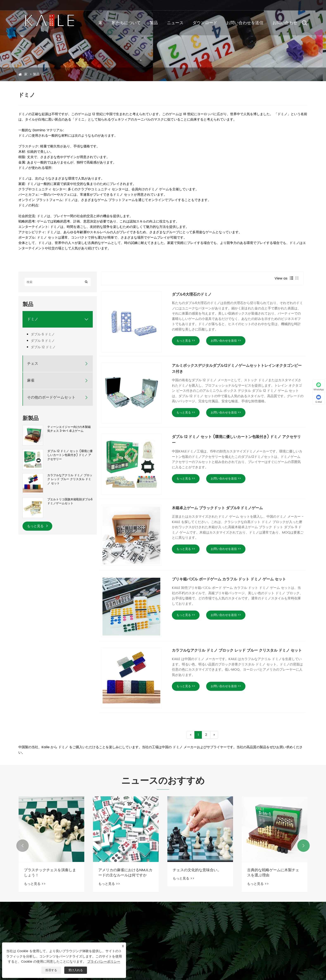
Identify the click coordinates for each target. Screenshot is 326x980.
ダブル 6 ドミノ (43, 334)
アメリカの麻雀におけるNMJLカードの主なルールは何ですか (125, 873)
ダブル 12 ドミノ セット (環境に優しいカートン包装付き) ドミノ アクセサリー (70, 455)
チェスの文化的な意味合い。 (197, 870)
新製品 (31, 418)
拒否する (51, 970)
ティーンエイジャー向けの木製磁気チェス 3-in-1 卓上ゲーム (69, 429)
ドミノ (50, 74)
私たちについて (126, 23)
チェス (33, 364)
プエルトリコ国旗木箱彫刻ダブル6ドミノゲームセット (70, 501)
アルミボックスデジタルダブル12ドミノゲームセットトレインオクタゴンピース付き (237, 369)
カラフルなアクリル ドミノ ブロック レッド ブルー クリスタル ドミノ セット (70, 479)
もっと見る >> (186, 341)
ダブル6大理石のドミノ (192, 294)
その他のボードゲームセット (51, 397)
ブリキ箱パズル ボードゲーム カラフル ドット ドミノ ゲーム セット (229, 579)
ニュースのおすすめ (163, 781)
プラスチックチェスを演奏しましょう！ (50, 873)
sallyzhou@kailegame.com (44, 5)
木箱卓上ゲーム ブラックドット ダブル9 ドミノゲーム (217, 508)
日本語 (297, 5)
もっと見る (37, 526)
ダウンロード (205, 23)
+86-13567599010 (112, 5)
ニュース (175, 23)
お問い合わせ (285, 23)
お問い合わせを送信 (245, 23)
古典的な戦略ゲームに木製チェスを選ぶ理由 (273, 873)
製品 (154, 23)
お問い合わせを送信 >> (226, 341)
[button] (23, 846)
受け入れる (76, 970)
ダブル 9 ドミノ (43, 341)
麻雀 (31, 381)
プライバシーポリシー (104, 962)
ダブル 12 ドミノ (43, 347)
